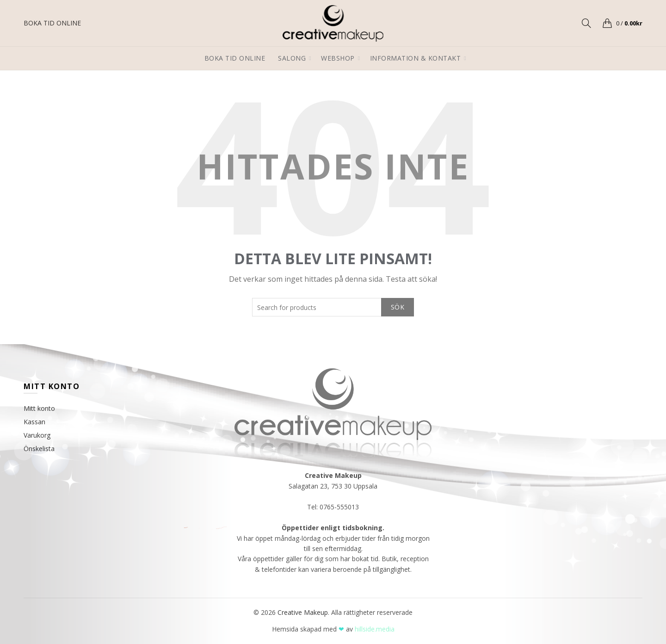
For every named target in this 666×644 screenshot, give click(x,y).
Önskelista (39, 449)
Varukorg (37, 435)
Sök (398, 307)
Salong (292, 58)
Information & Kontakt (416, 58)
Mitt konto (39, 408)
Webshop (338, 58)
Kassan (34, 422)
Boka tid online (235, 58)
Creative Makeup (303, 612)
